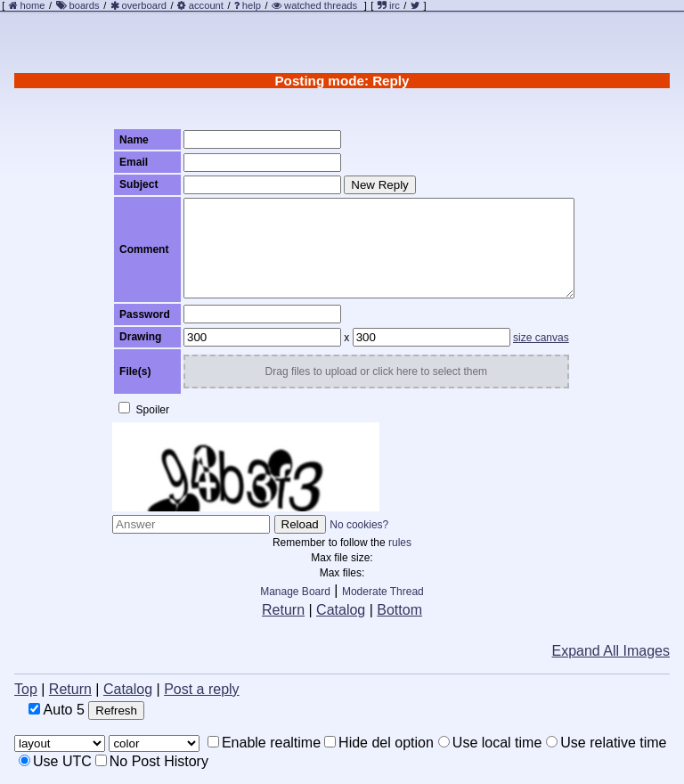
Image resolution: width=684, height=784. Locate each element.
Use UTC (55, 761)
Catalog (341, 610)
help (252, 5)
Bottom (399, 610)
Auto (57, 710)
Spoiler (144, 409)
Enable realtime (264, 743)
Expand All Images (611, 651)
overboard (144, 5)
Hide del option (379, 743)
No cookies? (359, 525)
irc (389, 5)
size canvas (541, 338)
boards (84, 5)
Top (26, 689)
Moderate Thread (383, 592)
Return (283, 610)
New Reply (379, 185)
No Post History (152, 761)
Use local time (490, 743)
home (33, 5)
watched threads (314, 5)
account (206, 5)
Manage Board (295, 592)
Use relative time (606, 743)
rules (400, 543)
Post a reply (201, 689)
